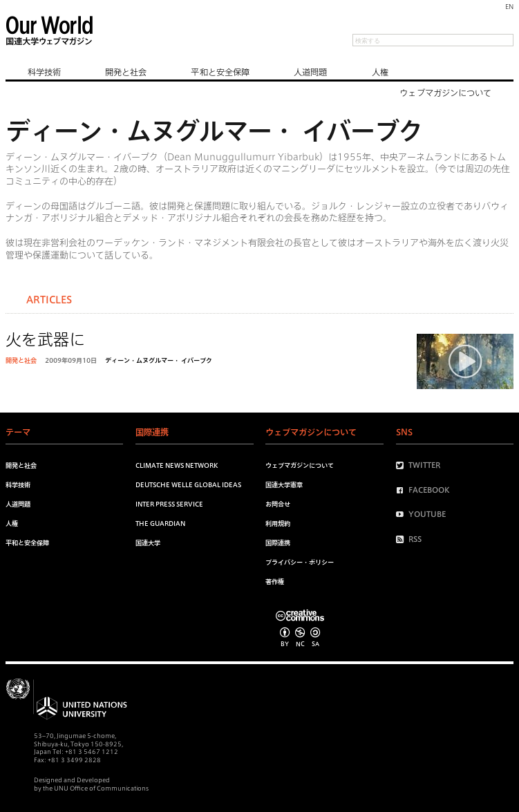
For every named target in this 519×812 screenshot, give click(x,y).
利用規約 (278, 523)
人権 (380, 72)
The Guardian (160, 523)
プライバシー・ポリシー (300, 562)
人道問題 (310, 72)
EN (509, 7)
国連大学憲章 (284, 485)
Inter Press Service (169, 504)
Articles (49, 300)
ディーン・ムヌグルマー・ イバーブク (159, 360)
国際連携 (278, 543)
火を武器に (45, 340)
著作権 (275, 582)
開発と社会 (126, 72)
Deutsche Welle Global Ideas (188, 485)
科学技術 (44, 72)
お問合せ (278, 504)
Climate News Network (177, 465)
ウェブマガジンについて (445, 93)
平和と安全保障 (220, 72)
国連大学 (148, 543)
